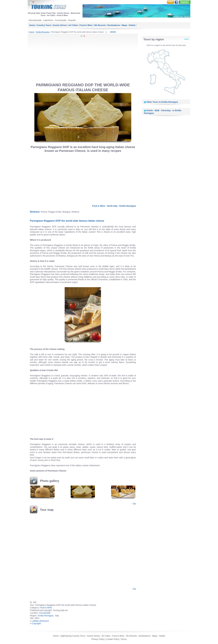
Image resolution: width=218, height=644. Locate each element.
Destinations (114, 25)
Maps (125, 25)
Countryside (61, 20)
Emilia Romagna (43, 32)
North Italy (112, 206)
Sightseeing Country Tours (73, 636)
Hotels (132, 25)
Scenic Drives (60, 25)
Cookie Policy (113, 639)
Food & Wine (86, 25)
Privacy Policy (98, 639)
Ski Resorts (100, 25)
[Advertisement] (83, 60)
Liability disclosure (40, 621)
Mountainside (35, 20)
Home (32, 25)
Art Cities (73, 25)
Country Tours (44, 25)
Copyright (36, 623)
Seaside (72, 20)
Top (134, 504)
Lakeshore (48, 20)
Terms (124, 639)
